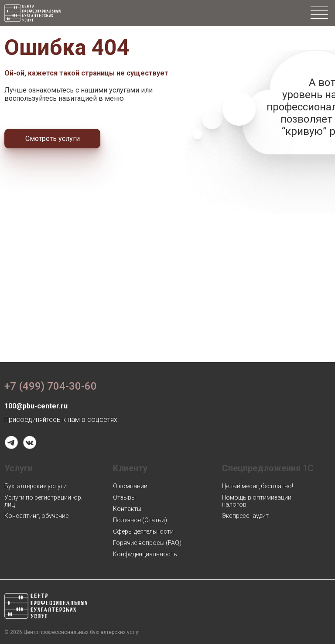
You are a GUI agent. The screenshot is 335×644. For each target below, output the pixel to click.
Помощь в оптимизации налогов (257, 501)
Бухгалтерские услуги (36, 486)
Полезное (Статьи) (140, 520)
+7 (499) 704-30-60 (51, 386)
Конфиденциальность (145, 554)
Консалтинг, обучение (36, 516)
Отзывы (124, 497)
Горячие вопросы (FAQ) (147, 543)
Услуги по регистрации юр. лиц (43, 501)
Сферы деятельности (143, 531)
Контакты (127, 509)
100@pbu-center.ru (36, 406)
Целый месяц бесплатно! (258, 486)
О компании (130, 486)
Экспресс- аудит (245, 516)
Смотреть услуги (53, 139)
